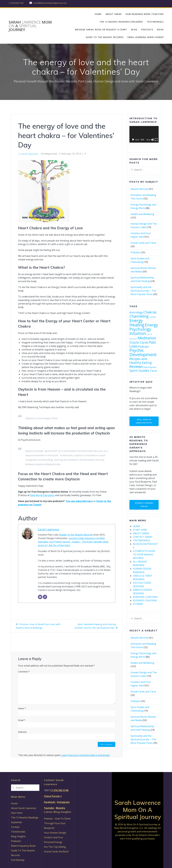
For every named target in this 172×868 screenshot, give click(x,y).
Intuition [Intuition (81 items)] (138, 333)
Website (22, 732)
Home (14, 803)
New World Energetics (42, 495)
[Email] (40, 597)
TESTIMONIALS (155, 22)
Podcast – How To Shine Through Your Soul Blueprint (57, 823)
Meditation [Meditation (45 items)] (147, 338)
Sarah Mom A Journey (30, 26)
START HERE (140, 531)
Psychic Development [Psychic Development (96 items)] (143, 352)
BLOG (134, 30)
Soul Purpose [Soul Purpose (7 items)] (150, 367)
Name (22, 708)
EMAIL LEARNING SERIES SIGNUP (146, 37)
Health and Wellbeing (142, 214)
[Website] (45, 597)
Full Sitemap (18, 860)
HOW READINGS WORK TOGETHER (145, 14)
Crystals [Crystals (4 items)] (152, 317)
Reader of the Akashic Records (76, 535)
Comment (24, 672)
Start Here (17, 813)
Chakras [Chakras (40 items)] (150, 312)
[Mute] (153, 140)
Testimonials (18, 832)
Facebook (50, 802)
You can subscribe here (79, 501)
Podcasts (135, 252)
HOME (98, 14)
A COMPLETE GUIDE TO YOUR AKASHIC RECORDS (144, 556)
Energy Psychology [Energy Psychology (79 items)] (144, 327)
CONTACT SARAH (143, 538)
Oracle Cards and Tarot (143, 243)
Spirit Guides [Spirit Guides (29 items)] (139, 370)
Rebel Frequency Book (23, 846)
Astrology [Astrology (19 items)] (136, 312)
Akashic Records (139, 189)
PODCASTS (147, 30)
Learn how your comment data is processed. (85, 755)
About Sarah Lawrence (24, 808)
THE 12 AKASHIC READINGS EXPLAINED (121, 22)
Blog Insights (18, 836)
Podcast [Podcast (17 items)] (144, 347)
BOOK (160, 30)
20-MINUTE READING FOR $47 (144, 506)
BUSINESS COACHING (145, 602)
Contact (15, 827)
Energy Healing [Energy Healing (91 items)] (137, 323)
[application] (144, 134)
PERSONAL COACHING (145, 598)
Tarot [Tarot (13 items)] (153, 371)
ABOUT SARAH (114, 14)
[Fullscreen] (156, 140)
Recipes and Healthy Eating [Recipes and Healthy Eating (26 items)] (141, 361)
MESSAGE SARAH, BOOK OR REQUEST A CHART (101, 30)
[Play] (133, 140)
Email (22, 720)
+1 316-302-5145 (59, 790)
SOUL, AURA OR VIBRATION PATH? (144, 421)
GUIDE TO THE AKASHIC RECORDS (105, 37)
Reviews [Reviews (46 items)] (136, 366)
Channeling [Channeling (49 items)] (139, 316)
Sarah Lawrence (30, 154)
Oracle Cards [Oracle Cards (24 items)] (139, 342)
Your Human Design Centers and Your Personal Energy (55, 837)
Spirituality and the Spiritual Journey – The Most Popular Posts (143, 291)
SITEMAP (138, 605)
